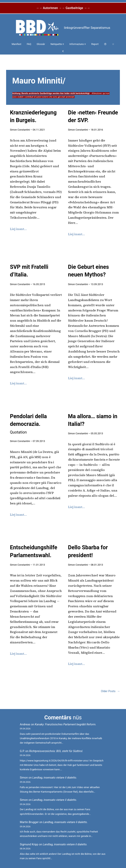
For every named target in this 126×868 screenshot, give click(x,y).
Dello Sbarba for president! (88, 551)
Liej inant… (18, 229)
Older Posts (110, 691)
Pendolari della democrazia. (28, 424)
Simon (24, 778)
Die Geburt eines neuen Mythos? (89, 271)
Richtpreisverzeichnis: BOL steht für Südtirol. (56, 751)
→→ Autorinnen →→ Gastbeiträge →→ (63, 8)
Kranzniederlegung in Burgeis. (33, 116)
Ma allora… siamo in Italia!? (93, 420)
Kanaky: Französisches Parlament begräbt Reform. (65, 724)
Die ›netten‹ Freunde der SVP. (93, 116)
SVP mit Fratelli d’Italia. (29, 271)
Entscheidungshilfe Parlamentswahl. (34, 551)
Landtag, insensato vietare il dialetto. (55, 778)
